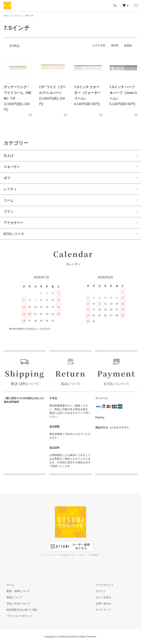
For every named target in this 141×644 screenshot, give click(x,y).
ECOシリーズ (14, 234)
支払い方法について (15, 603)
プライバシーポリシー (17, 616)
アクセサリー (14, 223)
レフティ (10, 189)
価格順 (115, 45)
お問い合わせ (100, 603)
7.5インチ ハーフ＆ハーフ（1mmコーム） (123, 93)
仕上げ (9, 156)
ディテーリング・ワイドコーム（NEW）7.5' (18, 93)
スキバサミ (12, 167)
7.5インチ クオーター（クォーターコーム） (87, 93)
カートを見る (100, 597)
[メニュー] (135, 5)
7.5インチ (32, 16)
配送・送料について (15, 591)
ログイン (98, 591)
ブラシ (9, 212)
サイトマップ (100, 610)
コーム (19, 16)
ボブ (7, 178)
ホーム (7, 16)
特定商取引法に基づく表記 (19, 610)
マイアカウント (102, 585)
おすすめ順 (99, 45)
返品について (11, 597)
